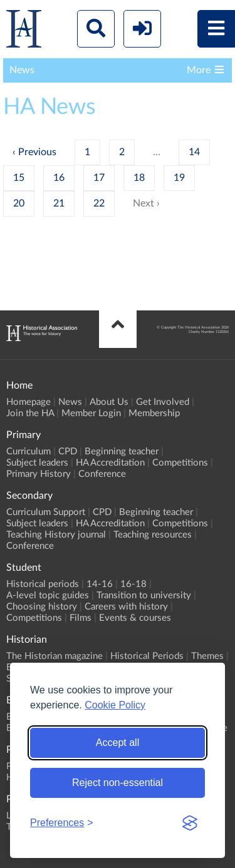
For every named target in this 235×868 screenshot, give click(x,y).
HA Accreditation (110, 463)
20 (19, 203)
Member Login (91, 413)
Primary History (39, 474)
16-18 (133, 584)
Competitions (180, 463)
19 (179, 178)
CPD (68, 452)
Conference (102, 474)
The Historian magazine (55, 656)
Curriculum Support (46, 512)
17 (99, 178)
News (70, 402)
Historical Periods (147, 656)
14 (194, 152)
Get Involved (163, 402)
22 (99, 203)
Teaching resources (153, 535)
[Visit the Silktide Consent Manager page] (190, 823)
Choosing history (42, 607)
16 (59, 178)
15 (19, 178)
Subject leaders (37, 463)
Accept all (118, 743)
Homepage (29, 402)
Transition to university (144, 595)
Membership (154, 413)
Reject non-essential (118, 783)
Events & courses (135, 618)
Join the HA (30, 413)
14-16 (100, 584)
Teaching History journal (56, 535)
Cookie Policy (115, 705)
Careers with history (126, 607)
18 (139, 178)
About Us (109, 402)
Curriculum (29, 452)
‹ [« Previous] (14, 152)
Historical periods (43, 584)
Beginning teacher (122, 452)
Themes (207, 656)
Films (81, 618)
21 (59, 203)
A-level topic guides (48, 595)
